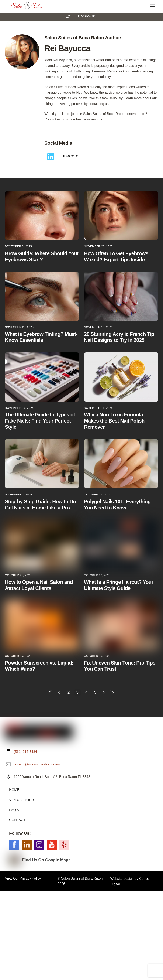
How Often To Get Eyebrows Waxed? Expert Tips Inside (116, 256)
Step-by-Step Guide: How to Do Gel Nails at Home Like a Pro (40, 505)
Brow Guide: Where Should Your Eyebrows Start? (42, 256)
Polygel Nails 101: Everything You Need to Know (117, 505)
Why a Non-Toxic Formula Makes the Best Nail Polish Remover (114, 421)
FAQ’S (14, 811)
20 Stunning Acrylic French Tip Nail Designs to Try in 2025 (119, 337)
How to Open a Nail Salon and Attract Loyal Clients (39, 585)
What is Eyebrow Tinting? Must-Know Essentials (41, 337)
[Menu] (152, 6)
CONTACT (17, 821)
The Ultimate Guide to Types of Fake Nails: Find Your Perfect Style (40, 421)
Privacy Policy (30, 879)
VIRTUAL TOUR (21, 801)
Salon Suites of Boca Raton (82, 879)
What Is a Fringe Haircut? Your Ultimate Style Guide (119, 585)
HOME (14, 791)
